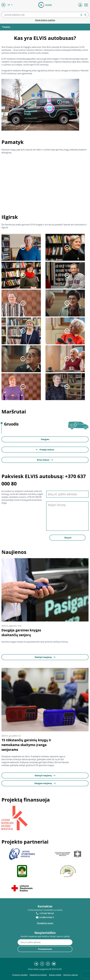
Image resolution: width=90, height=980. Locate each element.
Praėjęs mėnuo (45, 450)
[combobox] (45, 15)
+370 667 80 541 (47, 913)
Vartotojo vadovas (71, 975)
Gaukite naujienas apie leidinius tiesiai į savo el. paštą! (45, 936)
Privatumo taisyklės (20, 975)
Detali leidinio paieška (45, 20)
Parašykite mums (45, 923)
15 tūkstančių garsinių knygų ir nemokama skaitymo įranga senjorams (26, 745)
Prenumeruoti (45, 949)
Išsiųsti (68, 538)
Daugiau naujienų (45, 783)
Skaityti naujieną (45, 657)
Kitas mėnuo (45, 460)
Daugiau (45, 439)
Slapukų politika (55, 975)
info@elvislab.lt (47, 917)
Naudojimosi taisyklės (38, 975)
